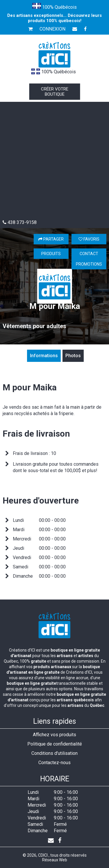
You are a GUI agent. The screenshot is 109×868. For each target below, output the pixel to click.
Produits (51, 254)
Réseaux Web (55, 860)
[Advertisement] (54, 162)
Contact (89, 254)
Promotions (89, 264)
